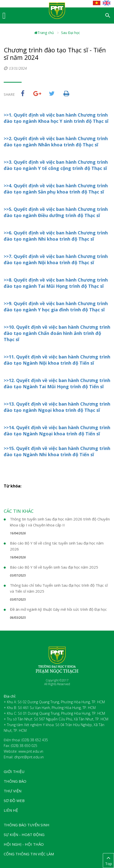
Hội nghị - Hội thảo (24, 844)
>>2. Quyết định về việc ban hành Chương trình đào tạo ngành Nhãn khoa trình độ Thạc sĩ (56, 142)
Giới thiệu (14, 772)
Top (108, 860)
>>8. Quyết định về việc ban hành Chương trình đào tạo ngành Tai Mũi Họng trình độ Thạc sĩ (56, 283)
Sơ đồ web (14, 801)
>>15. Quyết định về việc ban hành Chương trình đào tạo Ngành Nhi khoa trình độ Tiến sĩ (57, 451)
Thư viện (13, 791)
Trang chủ (44, 33)
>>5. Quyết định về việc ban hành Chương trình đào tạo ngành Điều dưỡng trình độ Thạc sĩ (56, 212)
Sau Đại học (71, 33)
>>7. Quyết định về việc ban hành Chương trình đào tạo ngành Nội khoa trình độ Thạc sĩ (56, 259)
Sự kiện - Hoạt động (24, 835)
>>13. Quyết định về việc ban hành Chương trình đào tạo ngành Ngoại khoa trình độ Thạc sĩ (57, 407)
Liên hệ (11, 810)
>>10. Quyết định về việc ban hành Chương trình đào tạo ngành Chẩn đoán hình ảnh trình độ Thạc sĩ (57, 333)
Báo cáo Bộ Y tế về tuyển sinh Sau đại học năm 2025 (54, 567)
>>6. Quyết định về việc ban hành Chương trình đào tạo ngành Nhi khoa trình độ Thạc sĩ (56, 236)
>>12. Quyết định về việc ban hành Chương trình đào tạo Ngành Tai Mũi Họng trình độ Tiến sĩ (57, 383)
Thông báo (15, 781)
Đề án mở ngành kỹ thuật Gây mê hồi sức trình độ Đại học (58, 609)
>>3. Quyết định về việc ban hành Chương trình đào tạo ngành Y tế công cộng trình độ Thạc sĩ (56, 165)
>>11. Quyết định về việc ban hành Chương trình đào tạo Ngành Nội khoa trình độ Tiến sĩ (57, 360)
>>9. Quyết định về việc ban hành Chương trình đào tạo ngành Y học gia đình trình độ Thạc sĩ (56, 306)
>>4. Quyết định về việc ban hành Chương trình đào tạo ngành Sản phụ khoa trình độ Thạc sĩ (56, 189)
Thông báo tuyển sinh (27, 825)
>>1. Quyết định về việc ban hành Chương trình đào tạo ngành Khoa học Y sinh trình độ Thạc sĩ (56, 118)
